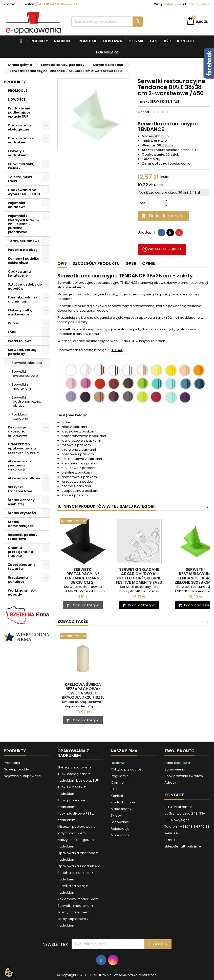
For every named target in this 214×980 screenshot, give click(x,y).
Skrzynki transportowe (20, 489)
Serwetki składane (27, 363)
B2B (167, 41)
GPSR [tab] (131, 263)
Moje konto (120, 835)
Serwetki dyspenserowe (25, 374)
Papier (14, 323)
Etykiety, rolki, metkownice (20, 312)
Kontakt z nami (123, 802)
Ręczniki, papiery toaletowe (23, 537)
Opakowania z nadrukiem (21, 140)
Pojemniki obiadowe (17, 205)
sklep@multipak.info (183, 846)
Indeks (143, 102)
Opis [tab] (62, 263)
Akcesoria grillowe (24, 478)
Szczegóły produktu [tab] (96, 263)
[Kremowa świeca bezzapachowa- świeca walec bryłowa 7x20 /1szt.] (139, 636)
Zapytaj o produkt (162, 249)
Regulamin (120, 776)
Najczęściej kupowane (22, 776)
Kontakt (10, 4)
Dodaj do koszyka (162, 216)
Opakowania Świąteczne (19, 274)
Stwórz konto (199, 4)
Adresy (170, 783)
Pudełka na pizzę (23, 250)
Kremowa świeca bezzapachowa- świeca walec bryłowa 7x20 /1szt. (139, 691)
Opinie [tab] (148, 263)
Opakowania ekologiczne (19, 127)
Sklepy (116, 815)
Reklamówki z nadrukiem (78, 899)
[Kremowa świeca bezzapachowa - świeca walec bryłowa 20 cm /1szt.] (83, 636)
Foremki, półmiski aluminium (23, 299)
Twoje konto (179, 751)
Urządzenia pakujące (18, 580)
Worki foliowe (20, 341)
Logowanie (120, 822)
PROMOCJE (18, 91)
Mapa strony (121, 809)
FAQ (154, 41)
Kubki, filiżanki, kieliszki (21, 166)
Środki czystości (22, 513)
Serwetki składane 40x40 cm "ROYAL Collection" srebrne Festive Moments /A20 (139, 576)
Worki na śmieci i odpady (23, 592)
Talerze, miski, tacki (20, 179)
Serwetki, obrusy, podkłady (23, 352)
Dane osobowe (177, 763)
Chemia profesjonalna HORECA (20, 552)
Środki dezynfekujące (21, 524)
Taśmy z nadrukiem (73, 912)
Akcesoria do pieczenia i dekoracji (19, 465)
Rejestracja (120, 829)
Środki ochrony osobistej (21, 502)
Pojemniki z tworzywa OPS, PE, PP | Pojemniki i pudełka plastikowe (23, 224)
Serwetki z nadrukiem (21, 387)
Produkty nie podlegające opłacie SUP (19, 112)
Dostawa (113, 41)
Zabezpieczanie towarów (22, 567)
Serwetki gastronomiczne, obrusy (26, 401)
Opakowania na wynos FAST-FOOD (24, 192)
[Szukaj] (107, 22)
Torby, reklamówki (24, 241)
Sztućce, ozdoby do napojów (25, 286)
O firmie (136, 41)
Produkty (38, 41)
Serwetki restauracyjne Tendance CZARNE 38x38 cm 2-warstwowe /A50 (83, 578)
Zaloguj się (172, 4)
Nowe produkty (16, 769)
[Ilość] (156, 203)
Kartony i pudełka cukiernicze (24, 261)
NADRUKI (62, 41)
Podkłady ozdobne (20, 416)
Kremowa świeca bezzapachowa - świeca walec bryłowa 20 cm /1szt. (83, 691)
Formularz (107, 52)
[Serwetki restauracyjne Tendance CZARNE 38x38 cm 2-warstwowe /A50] (83, 521)
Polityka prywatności (128, 769)
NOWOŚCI (16, 99)
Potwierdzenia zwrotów (184, 776)
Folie (12, 332)
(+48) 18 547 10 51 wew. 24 (57, 4)
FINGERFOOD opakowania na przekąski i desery (23, 448)
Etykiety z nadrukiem (18, 153)
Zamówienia (175, 769)
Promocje (87, 41)
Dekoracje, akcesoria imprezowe (17, 431)
